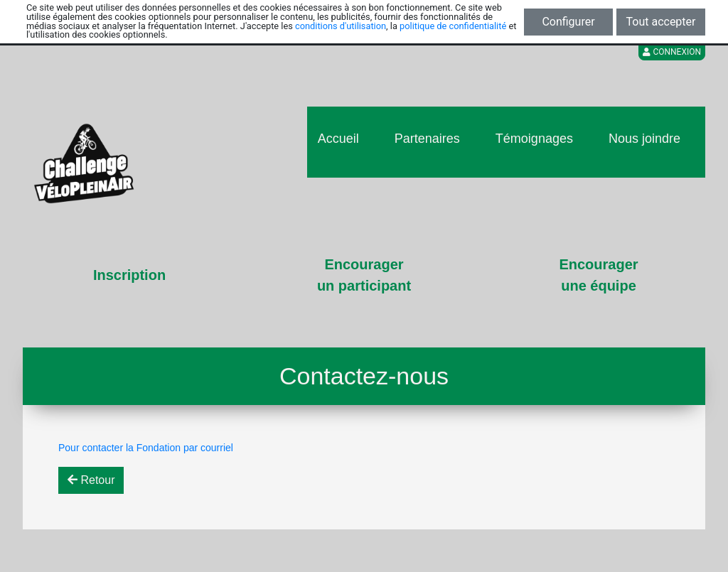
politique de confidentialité (453, 26)
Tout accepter (661, 22)
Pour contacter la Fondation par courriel (146, 448)
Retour (91, 480)
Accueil (338, 139)
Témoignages (534, 139)
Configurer (568, 22)
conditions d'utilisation (341, 26)
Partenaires (427, 139)
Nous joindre (644, 139)
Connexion (672, 52)
